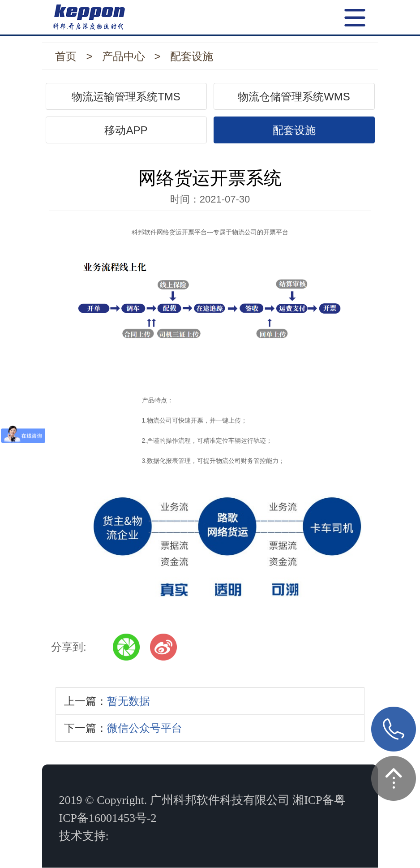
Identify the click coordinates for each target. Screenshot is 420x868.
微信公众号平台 (145, 728)
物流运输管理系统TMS (126, 97)
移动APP (126, 130)
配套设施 (192, 56)
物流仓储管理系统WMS (294, 97)
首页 (66, 56)
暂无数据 (129, 701)
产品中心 (124, 56)
